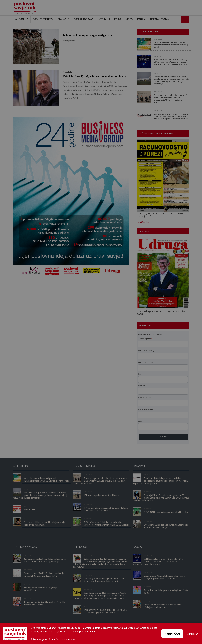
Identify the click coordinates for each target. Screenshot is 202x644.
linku (92, 632)
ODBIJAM (193, 634)
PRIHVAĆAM (172, 634)
